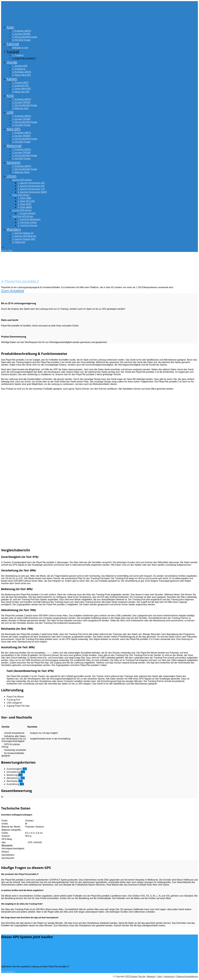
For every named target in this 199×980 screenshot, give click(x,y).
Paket (49, 653)
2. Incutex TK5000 (21, 34)
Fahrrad (13, 44)
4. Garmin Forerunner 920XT (32, 192)
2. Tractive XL (19, 69)
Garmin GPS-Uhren (22, 180)
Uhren (11, 176)
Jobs (159, 976)
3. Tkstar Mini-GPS (21, 89)
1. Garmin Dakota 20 (23, 233)
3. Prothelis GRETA (22, 72)
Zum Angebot (13, 291)
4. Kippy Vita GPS (21, 92)
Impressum (169, 976)
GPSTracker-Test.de (135, 976)
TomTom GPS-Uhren (23, 216)
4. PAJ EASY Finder (21, 40)
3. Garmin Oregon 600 (24, 239)
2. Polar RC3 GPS (26, 201)
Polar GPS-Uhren (21, 195)
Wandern (14, 229)
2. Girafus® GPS (20, 86)
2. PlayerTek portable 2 (24, 58)
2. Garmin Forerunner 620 (31, 186)
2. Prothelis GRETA (22, 166)
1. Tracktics (18, 55)
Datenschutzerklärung (187, 976)
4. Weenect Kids (20, 108)
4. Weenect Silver (21, 172)
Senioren (14, 162)
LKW (10, 112)
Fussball (13, 51)
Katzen (12, 79)
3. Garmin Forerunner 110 (31, 189)
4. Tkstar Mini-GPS (21, 75)
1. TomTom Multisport (29, 219)
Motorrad (14, 146)
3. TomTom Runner (28, 225)
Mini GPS (14, 129)
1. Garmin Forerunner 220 (31, 183)
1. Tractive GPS (20, 66)
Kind (10, 95)
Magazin (151, 976)
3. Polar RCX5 (25, 204)
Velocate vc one (20, 48)
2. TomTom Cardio (27, 222)
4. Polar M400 (25, 207)
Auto (10, 27)
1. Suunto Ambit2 (27, 213)
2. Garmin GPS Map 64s (24, 236)
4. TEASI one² (19, 242)
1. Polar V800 (24, 198)
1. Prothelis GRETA (22, 31)
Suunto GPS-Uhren (22, 210)
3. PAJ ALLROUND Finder (25, 37)
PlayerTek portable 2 (22, 281)
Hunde (12, 62)
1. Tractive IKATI (20, 82)
